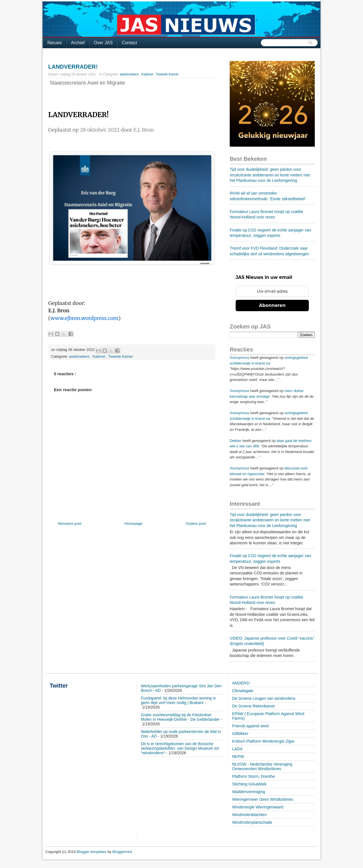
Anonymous (239, 358)
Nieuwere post (70, 523)
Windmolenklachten (250, 815)
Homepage (134, 523)
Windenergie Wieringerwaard (258, 807)
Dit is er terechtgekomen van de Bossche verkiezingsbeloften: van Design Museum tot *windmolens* (180, 748)
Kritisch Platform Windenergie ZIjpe (263, 741)
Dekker (236, 441)
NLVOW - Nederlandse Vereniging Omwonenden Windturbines (262, 766)
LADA (238, 749)
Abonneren (272, 305)
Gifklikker (240, 734)
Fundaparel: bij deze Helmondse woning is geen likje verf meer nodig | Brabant (178, 700)
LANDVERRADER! (73, 67)
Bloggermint (122, 852)
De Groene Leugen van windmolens (264, 698)
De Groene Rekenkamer (254, 706)
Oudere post (196, 523)
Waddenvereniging (249, 792)
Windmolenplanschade (252, 822)
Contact (129, 43)
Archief (78, 43)
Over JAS (103, 43)
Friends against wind (250, 726)
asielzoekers (130, 74)
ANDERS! (241, 683)
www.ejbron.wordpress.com (85, 318)
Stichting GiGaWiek (249, 784)
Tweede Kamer (167, 74)
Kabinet (148, 74)
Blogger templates (92, 852)
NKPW (238, 757)
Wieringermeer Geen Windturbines (263, 799)
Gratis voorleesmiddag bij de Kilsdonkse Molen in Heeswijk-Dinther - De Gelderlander (180, 717)
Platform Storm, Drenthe (254, 776)
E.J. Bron (144, 130)
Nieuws (55, 43)
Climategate (243, 691)
